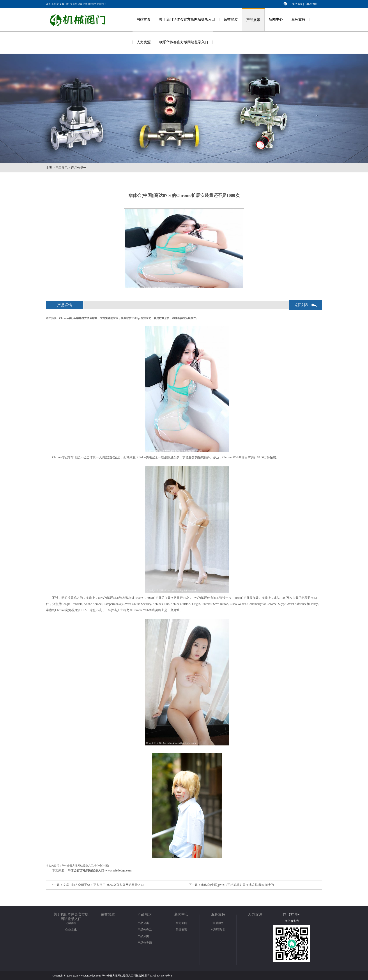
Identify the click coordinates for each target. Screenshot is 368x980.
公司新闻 (181, 923)
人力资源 (144, 42)
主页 (49, 168)
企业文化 (71, 930)
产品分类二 (145, 930)
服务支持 (298, 19)
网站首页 (143, 19)
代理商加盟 (218, 930)
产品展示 (253, 20)
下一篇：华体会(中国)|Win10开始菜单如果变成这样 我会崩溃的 (231, 885)
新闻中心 (276, 19)
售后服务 (218, 923)
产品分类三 (145, 936)
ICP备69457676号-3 (161, 976)
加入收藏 (311, 4)
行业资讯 (181, 930)
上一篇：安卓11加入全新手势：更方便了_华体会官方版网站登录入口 (97, 885)
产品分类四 (145, 943)
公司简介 (71, 923)
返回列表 (301, 305)
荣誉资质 (231, 19)
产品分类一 (79, 168)
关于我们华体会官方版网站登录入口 (187, 19)
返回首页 (297, 4)
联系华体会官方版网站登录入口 (184, 42)
